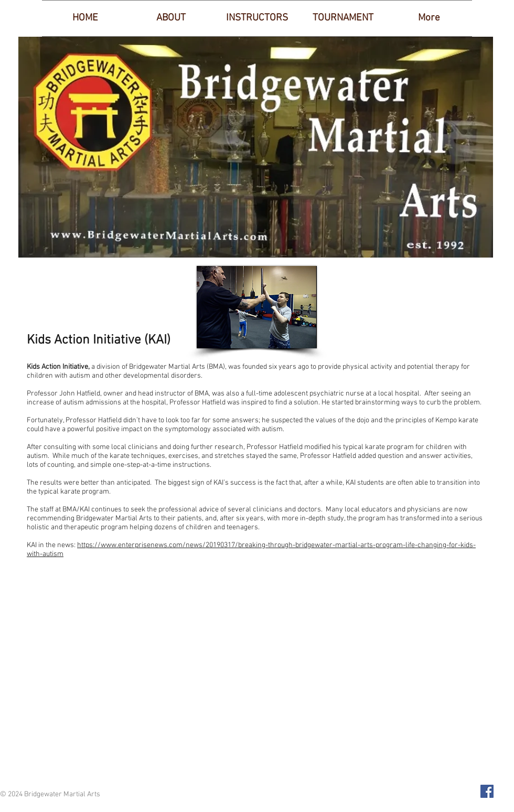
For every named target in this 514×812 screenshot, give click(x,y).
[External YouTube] (257, 675)
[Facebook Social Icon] (487, 791)
